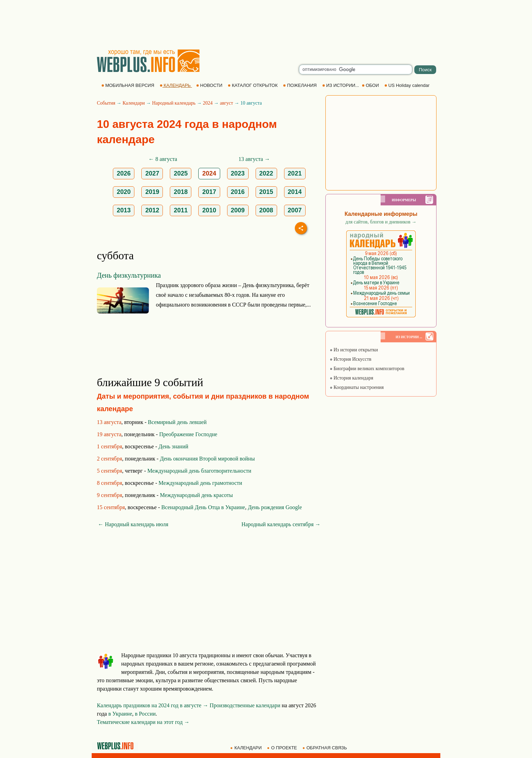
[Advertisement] (266, 24)
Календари (134, 103)
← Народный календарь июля (133, 524)
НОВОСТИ (210, 85)
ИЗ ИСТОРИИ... (341, 85)
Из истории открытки (354, 350)
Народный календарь (174, 103)
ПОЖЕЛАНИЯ (300, 85)
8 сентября (110, 483)
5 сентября (110, 471)
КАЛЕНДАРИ (247, 748)
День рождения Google (275, 507)
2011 (181, 210)
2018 (181, 192)
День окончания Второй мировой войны (207, 459)
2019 (152, 192)
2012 (152, 210)
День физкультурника (129, 275)
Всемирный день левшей (177, 422)
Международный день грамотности (201, 483)
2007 (295, 210)
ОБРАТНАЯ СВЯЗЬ (325, 748)
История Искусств (350, 359)
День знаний (174, 446)
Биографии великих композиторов (367, 369)
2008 (266, 210)
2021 (295, 173)
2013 (124, 210)
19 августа (109, 434)
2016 (238, 192)
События (106, 103)
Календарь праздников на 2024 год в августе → (153, 705)
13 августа (109, 422)
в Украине (120, 714)
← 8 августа (163, 159)
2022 (266, 173)
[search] (356, 70)
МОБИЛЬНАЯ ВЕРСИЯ (128, 85)
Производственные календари (245, 705)
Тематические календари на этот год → (143, 722)
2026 (124, 173)
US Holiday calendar (408, 85)
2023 (238, 173)
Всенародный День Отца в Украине (203, 507)
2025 (181, 173)
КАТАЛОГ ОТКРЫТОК (253, 85)
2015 (266, 192)
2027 (152, 173)
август (226, 103)
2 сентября (110, 459)
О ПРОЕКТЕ (283, 748)
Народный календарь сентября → (281, 524)
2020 (124, 192)
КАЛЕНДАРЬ (176, 85)
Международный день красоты (196, 495)
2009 (238, 210)
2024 (208, 103)
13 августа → (254, 159)
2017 (209, 192)
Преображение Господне (188, 434)
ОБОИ (371, 85)
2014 (295, 192)
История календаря (351, 378)
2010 (209, 210)
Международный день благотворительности (199, 471)
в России (146, 714)
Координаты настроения (357, 387)
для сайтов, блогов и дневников (381, 222)
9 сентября (110, 495)
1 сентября (110, 446)
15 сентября (111, 507)
